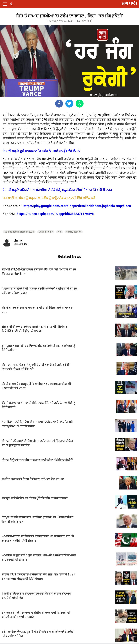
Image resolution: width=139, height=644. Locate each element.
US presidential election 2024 (19, 232)
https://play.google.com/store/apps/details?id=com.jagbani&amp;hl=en (77, 206)
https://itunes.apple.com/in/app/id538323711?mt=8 (55, 214)
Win (60, 232)
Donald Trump (46, 232)
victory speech (74, 232)
